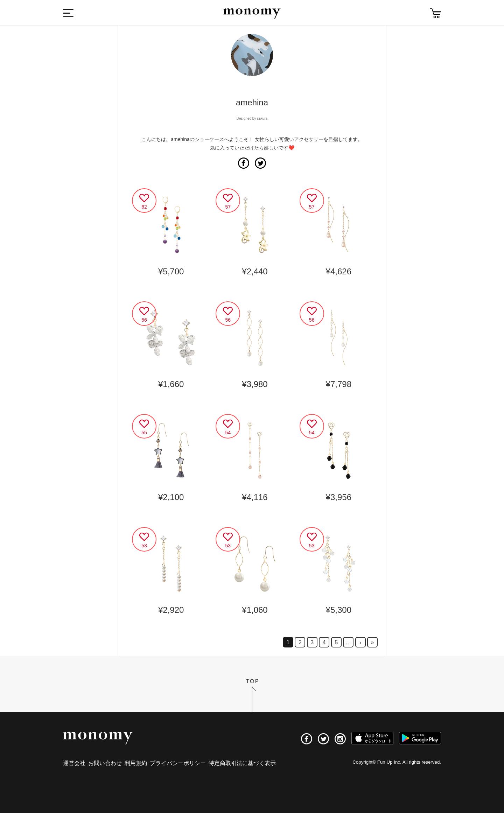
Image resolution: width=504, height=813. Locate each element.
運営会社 (74, 763)
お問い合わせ (105, 763)
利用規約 (136, 763)
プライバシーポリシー (178, 763)
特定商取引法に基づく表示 (242, 763)
